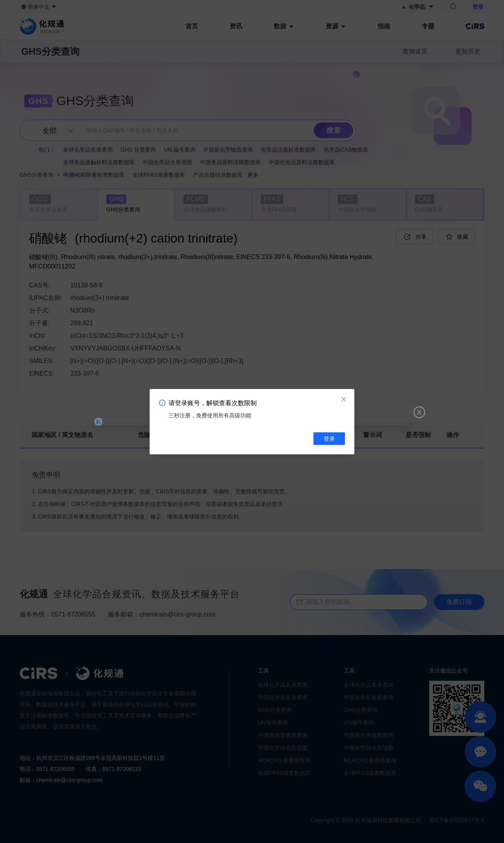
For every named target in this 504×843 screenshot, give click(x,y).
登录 (329, 439)
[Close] (344, 400)
